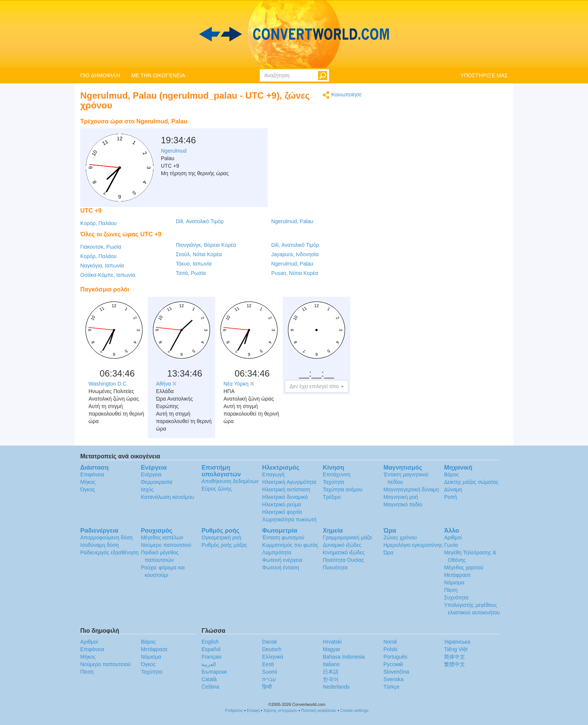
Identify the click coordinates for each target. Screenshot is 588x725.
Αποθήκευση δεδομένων (230, 481)
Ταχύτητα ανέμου (343, 489)
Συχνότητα (456, 597)
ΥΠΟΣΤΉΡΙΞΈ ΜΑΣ (484, 75)
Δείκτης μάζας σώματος (471, 482)
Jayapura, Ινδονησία (295, 254)
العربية (209, 664)
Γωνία (451, 545)
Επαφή (253, 710)
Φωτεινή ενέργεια (282, 560)
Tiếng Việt (456, 649)
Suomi (270, 672)
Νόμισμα (454, 582)
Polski (390, 649)
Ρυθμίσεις (234, 710)
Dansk (270, 642)
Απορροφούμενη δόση (106, 537)
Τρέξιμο (332, 497)
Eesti (268, 664)
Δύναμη (453, 489)
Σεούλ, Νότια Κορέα (199, 254)
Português (395, 657)
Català (209, 679)
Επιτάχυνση (337, 474)
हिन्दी (267, 687)
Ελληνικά (273, 657)
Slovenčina (396, 672)
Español (211, 649)
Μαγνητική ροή (400, 497)
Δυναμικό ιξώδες (342, 545)
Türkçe (391, 687)
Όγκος (88, 489)
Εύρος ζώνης (217, 489)
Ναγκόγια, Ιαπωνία (102, 266)
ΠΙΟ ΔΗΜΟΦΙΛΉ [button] (100, 75)
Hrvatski (332, 642)
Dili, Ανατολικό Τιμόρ (200, 221)
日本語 (331, 672)
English (210, 642)
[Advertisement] (315, 133)
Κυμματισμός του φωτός (290, 545)
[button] (316, 386)
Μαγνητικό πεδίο (403, 504)
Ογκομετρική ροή (221, 537)
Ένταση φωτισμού (283, 537)
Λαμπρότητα (277, 552)
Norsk (390, 642)
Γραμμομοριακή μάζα (347, 537)
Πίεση (451, 590)
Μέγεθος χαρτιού (463, 567)
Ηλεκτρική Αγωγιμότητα (289, 482)
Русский (393, 664)
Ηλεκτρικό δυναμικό (285, 497)
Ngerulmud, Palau (292, 221)
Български (214, 672)
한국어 (331, 679)
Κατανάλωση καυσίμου (168, 497)
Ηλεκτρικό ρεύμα (281, 504)
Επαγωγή (273, 474)
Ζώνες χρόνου (400, 537)
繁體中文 (454, 664)
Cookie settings (354, 710)
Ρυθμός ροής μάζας (224, 545)
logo (294, 34)
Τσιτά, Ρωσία (191, 273)
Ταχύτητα (334, 482)
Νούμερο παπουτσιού (166, 545)
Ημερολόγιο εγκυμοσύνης (413, 545)
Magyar (332, 649)
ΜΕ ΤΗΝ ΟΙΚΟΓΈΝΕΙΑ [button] (158, 75)
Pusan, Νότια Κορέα (295, 273)
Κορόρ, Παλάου (98, 223)
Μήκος (88, 482)
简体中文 (454, 657)
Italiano (331, 664)
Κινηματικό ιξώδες (344, 552)
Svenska (393, 679)
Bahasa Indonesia (344, 657)
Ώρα (388, 552)
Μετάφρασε (457, 575)
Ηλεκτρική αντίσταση (286, 489)
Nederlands (336, 687)
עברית (269, 679)
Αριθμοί (453, 537)
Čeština (210, 687)
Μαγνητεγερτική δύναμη (411, 489)
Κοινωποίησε (342, 95)
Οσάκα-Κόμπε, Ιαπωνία (108, 275)
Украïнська (457, 642)
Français (211, 657)
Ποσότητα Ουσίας (343, 560)
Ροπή (450, 497)
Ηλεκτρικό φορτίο (282, 512)
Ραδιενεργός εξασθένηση (109, 552)
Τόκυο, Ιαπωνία (194, 264)
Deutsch (272, 649)
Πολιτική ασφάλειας (319, 710)
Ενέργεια (151, 474)
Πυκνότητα (335, 567)
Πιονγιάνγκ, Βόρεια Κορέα (206, 245)
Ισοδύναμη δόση (100, 545)
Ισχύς (147, 489)
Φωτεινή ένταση (281, 567)
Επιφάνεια (92, 474)
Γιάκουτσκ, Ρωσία (101, 247)
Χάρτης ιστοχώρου (280, 710)
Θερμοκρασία (157, 482)
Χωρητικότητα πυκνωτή (289, 519)
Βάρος (451, 474)
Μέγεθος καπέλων (162, 537)
